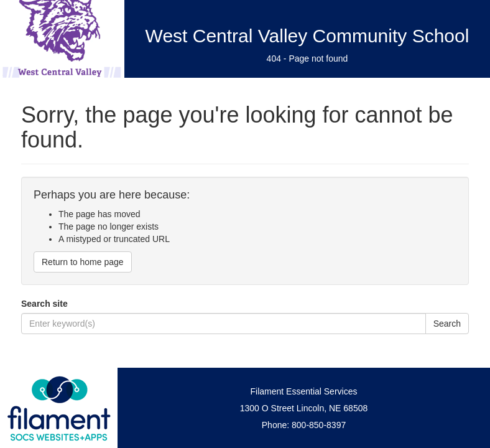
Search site (44, 304)
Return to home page (83, 262)
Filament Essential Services (304, 391)
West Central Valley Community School (307, 36)
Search (447, 324)
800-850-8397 (319, 425)
